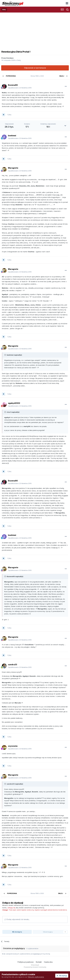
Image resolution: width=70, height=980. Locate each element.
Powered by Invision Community (35, 967)
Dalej (62, 76)
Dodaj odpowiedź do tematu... (17, 919)
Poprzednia (11, 76)
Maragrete (13, 168)
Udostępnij (17, 932)
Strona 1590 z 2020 (38, 76)
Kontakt (39, 962)
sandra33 (13, 665)
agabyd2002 (14, 403)
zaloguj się (11, 908)
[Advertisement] (35, 30)
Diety (19, 60)
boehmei (12, 136)
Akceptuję (62, 976)
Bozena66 (13, 85)
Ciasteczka (48, 962)
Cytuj (9, 115)
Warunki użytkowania (36, 977)
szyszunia (13, 746)
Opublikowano (20, 88)
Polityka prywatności (26, 962)
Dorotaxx (10, 58)
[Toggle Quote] (5, 355)
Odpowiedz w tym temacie (35, 68)
